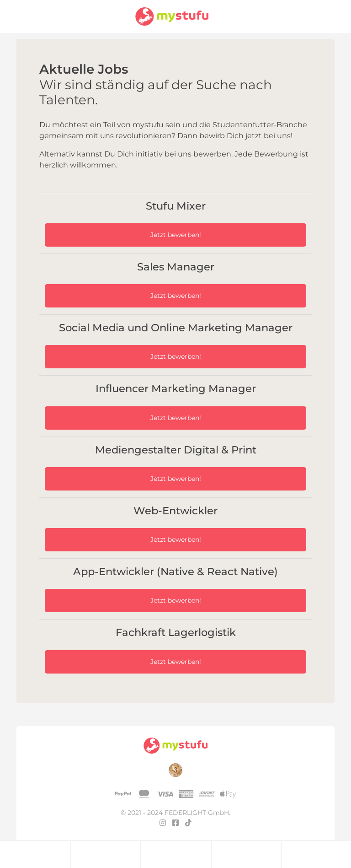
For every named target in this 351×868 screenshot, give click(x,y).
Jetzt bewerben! (176, 235)
